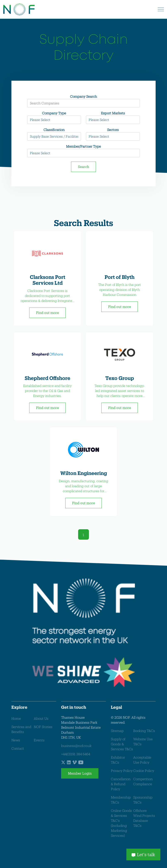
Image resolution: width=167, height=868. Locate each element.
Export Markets (113, 113)
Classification (54, 130)
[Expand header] (161, 9)
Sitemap (117, 731)
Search (83, 167)
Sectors (113, 130)
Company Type (54, 113)
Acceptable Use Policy (142, 760)
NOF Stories (43, 727)
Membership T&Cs (121, 800)
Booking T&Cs (144, 731)
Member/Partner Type (83, 146)
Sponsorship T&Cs (143, 800)
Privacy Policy (122, 771)
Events (39, 740)
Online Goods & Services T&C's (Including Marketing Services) (121, 823)
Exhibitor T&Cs (118, 760)
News (16, 740)
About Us (41, 718)
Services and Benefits (21, 729)
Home (16, 718)
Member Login (80, 773)
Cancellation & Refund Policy (121, 784)
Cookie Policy (144, 771)
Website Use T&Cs (143, 741)
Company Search (83, 96)
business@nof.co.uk (76, 746)
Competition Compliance (143, 781)
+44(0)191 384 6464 (76, 754)
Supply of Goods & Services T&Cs (122, 744)
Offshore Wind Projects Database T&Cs (144, 818)
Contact (18, 748)
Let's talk (143, 854)
